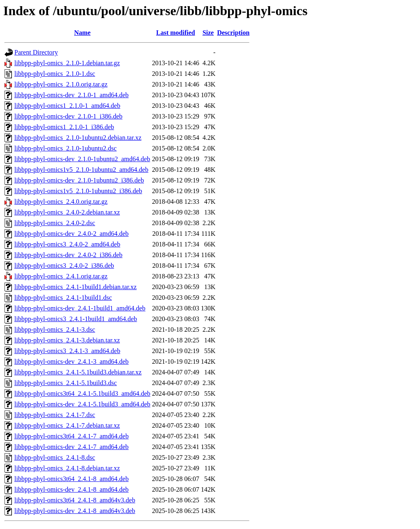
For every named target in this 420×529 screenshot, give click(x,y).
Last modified (176, 33)
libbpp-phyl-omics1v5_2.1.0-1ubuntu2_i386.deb (78, 191)
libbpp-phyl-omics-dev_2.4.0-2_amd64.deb (72, 234)
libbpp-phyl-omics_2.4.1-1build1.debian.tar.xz (75, 287)
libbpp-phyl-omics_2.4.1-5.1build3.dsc (66, 383)
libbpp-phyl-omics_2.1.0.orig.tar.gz (61, 84)
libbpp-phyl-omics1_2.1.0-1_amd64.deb (67, 106)
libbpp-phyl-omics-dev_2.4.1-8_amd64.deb (72, 489)
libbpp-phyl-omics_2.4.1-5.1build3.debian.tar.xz (78, 372)
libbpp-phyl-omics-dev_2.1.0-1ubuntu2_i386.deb (79, 180)
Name (82, 33)
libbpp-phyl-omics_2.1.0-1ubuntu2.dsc (65, 148)
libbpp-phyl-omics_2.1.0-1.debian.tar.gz (67, 63)
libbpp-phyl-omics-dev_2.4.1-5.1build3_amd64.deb (82, 404)
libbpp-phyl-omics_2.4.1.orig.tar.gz (61, 276)
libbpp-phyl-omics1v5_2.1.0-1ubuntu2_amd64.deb (81, 170)
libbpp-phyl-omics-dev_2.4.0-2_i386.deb (68, 255)
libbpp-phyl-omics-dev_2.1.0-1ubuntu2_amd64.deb (82, 159)
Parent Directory (36, 52)
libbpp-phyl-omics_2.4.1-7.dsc (55, 415)
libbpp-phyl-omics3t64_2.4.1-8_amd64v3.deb (75, 500)
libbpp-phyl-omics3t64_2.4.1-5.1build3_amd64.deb (82, 393)
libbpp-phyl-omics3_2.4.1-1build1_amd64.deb (76, 319)
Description (233, 33)
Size (208, 33)
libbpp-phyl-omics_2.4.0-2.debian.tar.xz (67, 212)
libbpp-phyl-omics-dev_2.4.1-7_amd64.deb (72, 447)
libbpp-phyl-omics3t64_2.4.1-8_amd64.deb (72, 479)
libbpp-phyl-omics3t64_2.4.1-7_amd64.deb (72, 436)
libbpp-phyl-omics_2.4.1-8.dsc (55, 457)
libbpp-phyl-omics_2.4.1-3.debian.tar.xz (67, 340)
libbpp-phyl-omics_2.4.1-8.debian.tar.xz (67, 468)
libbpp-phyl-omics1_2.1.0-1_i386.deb (64, 127)
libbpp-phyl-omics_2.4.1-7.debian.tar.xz (67, 425)
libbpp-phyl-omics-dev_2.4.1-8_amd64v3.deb (75, 511)
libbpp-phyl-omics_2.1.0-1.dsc (55, 74)
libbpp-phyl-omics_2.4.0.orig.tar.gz (61, 202)
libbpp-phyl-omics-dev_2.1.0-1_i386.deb (68, 116)
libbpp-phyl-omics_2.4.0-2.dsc (55, 223)
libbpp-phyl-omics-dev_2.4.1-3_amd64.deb (72, 361)
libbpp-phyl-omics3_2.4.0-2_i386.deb (64, 266)
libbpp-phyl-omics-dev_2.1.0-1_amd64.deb (72, 95)
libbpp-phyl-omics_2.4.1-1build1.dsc (63, 298)
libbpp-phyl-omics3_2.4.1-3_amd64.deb (67, 351)
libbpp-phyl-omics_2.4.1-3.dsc (55, 329)
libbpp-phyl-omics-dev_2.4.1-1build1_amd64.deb (80, 308)
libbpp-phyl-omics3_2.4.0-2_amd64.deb (67, 244)
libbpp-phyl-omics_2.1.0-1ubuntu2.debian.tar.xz (78, 138)
